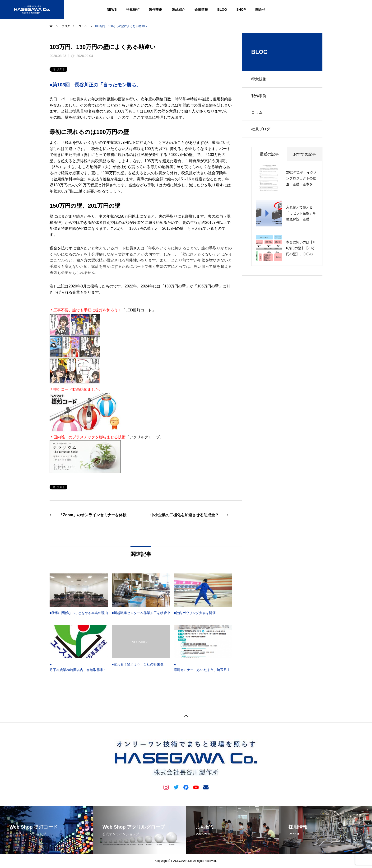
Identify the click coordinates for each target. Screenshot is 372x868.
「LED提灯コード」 (139, 310)
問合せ (260, 9)
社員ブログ (261, 129)
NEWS (112, 9)
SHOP (241, 9)
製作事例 (156, 9)
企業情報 (201, 9)
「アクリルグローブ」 (144, 437)
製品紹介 (178, 9)
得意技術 (133, 9)
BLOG (222, 9)
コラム (257, 112)
